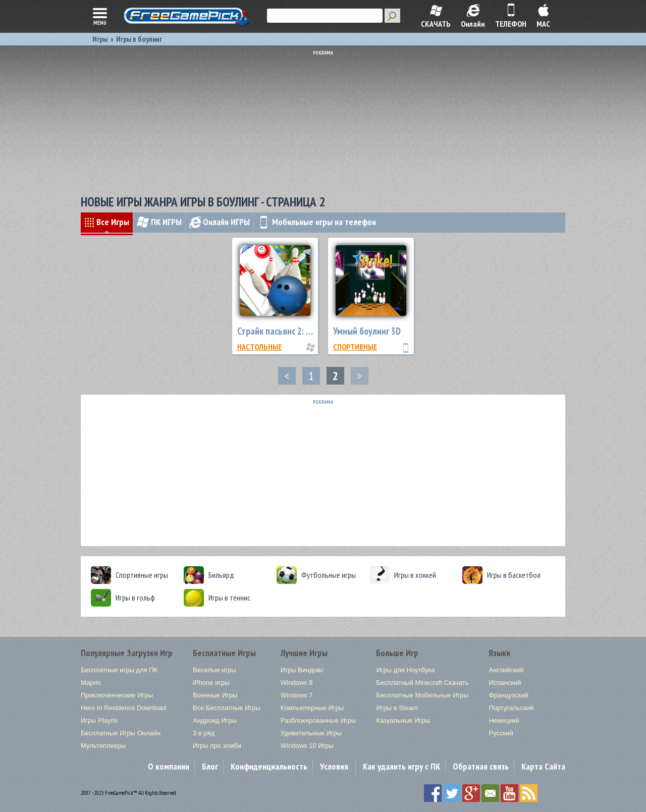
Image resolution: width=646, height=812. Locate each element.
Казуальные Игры (403, 720)
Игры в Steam (397, 708)
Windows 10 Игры (307, 746)
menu (100, 16)
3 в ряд (204, 733)
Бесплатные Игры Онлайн (121, 733)
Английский (506, 670)
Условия (334, 766)
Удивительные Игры (311, 733)
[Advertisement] (326, 119)
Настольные (259, 347)
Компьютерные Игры (312, 708)
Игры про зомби (217, 746)
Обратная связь (481, 766)
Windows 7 (297, 695)
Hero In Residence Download (123, 708)
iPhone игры (211, 683)
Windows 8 (297, 683)
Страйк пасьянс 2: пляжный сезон (300, 331)
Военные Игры (215, 695)
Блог (210, 766)
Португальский (511, 708)
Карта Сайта (543, 766)
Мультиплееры (103, 746)
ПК (159, 222)
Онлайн (220, 222)
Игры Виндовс (302, 670)
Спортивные (355, 347)
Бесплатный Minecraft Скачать (422, 683)
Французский (508, 695)
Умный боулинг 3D (367, 331)
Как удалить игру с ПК (401, 766)
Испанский (505, 683)
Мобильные (317, 222)
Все (107, 222)
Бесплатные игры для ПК (119, 670)
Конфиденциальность (269, 766)
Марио (91, 683)
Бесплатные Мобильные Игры (422, 695)
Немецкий (504, 720)
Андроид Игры (215, 720)
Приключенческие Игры (117, 695)
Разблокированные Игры (318, 720)
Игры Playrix (99, 720)
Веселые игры (214, 670)
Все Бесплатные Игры (227, 708)
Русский (501, 733)
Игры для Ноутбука (405, 670)
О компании (169, 766)
